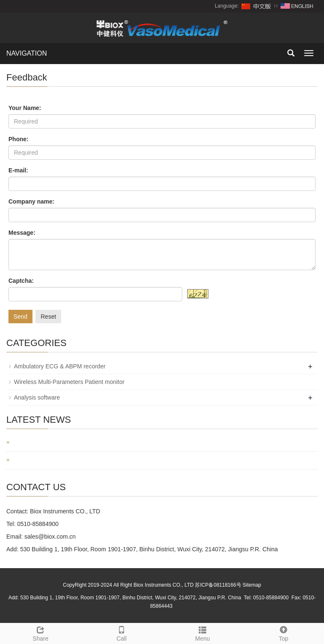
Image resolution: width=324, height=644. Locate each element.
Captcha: (21, 281)
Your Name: (25, 108)
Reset (48, 317)
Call (121, 633)
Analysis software (37, 397)
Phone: (18, 139)
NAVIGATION (27, 53)
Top (283, 633)
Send (20, 317)
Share (40, 633)
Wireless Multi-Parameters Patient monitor (69, 382)
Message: (22, 233)
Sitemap (252, 585)
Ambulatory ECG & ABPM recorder (60, 366)
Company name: (31, 201)
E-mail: (18, 170)
